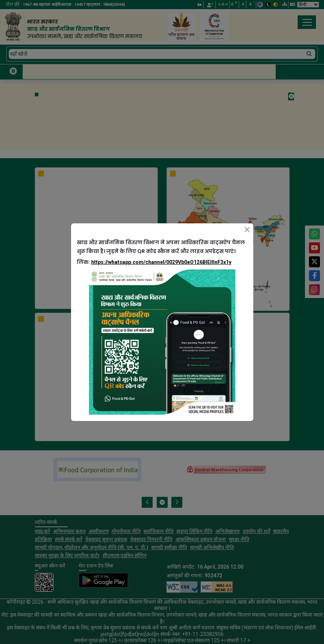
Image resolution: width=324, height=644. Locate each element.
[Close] (247, 230)
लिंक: (154, 262)
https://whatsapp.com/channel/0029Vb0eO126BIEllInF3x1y (161, 262)
